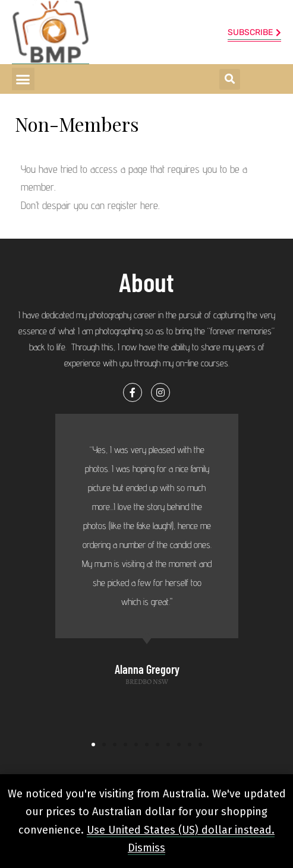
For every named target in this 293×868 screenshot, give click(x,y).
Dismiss (146, 848)
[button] (23, 79)
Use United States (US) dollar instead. (181, 830)
